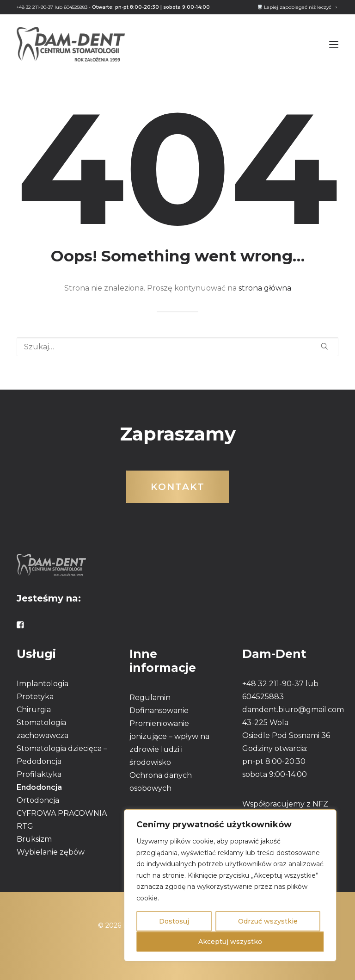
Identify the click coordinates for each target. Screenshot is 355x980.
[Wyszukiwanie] (177, 347)
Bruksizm (34, 839)
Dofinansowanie (159, 710)
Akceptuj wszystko (230, 942)
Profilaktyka (39, 774)
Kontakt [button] (178, 487)
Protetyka (35, 697)
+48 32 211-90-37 (35, 7)
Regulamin (150, 698)
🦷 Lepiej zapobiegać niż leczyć (297, 7)
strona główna (265, 288)
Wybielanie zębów (51, 852)
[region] (230, 885)
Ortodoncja (38, 800)
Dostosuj (174, 921)
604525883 (76, 7)
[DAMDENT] (71, 44)
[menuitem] (297, 7)
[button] (334, 44)
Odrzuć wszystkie (268, 921)
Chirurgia (34, 710)
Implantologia (43, 684)
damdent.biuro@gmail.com (293, 710)
